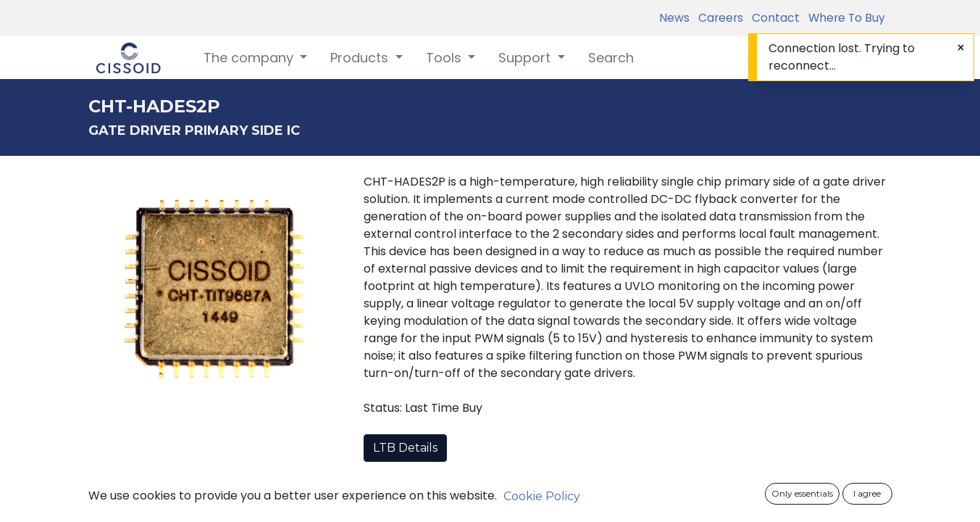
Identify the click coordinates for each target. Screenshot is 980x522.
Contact (773, 18)
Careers (718, 18)
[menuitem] (611, 58)
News (674, 18)
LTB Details (405, 448)
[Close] (961, 48)
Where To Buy (844, 18)
